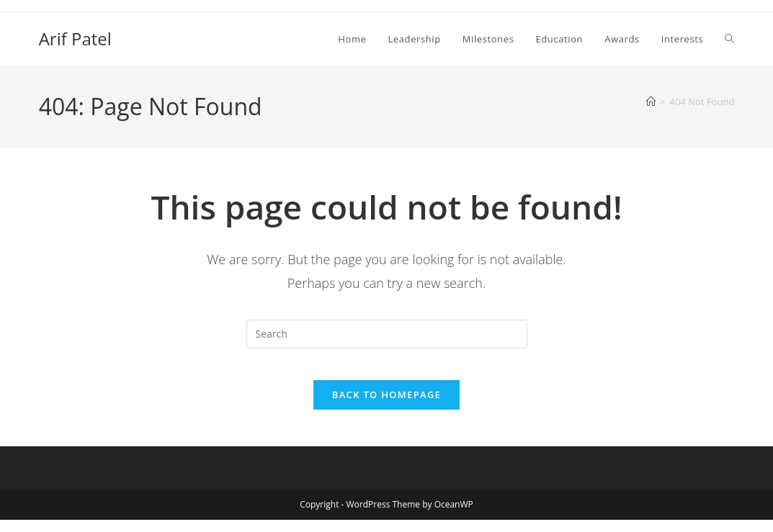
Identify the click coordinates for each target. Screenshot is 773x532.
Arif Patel (75, 39)
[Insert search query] (387, 334)
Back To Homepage (387, 407)
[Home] (651, 102)
